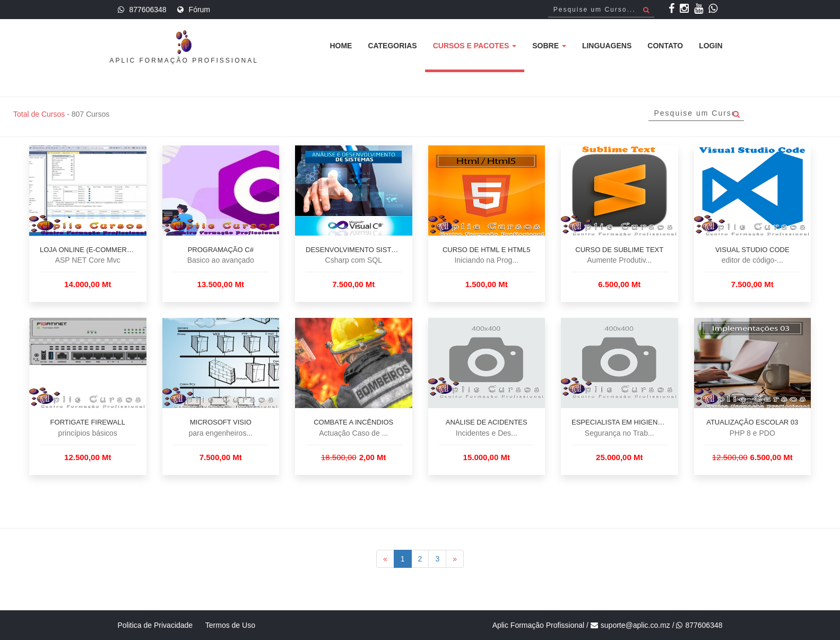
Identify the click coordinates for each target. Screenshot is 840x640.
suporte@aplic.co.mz (635, 625)
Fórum (200, 10)
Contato (665, 46)
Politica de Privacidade (155, 625)
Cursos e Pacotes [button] (475, 46)
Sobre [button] (549, 46)
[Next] (455, 559)
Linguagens (607, 46)
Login (711, 46)
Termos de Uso (230, 625)
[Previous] (385, 559)
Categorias (392, 46)
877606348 (148, 10)
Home (341, 46)
